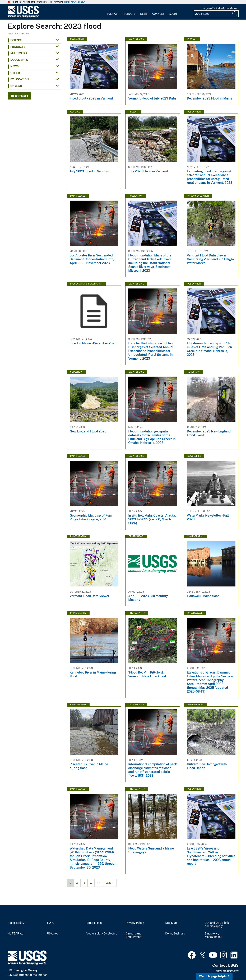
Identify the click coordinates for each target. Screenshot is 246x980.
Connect (158, 14)
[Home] (23, 17)
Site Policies (94, 923)
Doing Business (175, 934)
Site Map (171, 923)
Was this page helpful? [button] (214, 976)
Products (129, 14)
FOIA (50, 923)
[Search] (235, 14)
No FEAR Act (16, 934)
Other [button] (15, 73)
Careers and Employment (134, 935)
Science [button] (16, 40)
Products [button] (18, 47)
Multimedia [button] (19, 53)
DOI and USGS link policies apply (217, 925)
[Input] (216, 14)
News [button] (15, 66)
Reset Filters (19, 96)
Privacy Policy (135, 923)
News (144, 14)
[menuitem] (112, 12)
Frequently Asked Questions (219, 8)
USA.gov (53, 934)
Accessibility (16, 923)
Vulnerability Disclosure (102, 934)
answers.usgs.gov (227, 971)
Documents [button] (19, 60)
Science (112, 14)
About (173, 14)
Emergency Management (213, 935)
